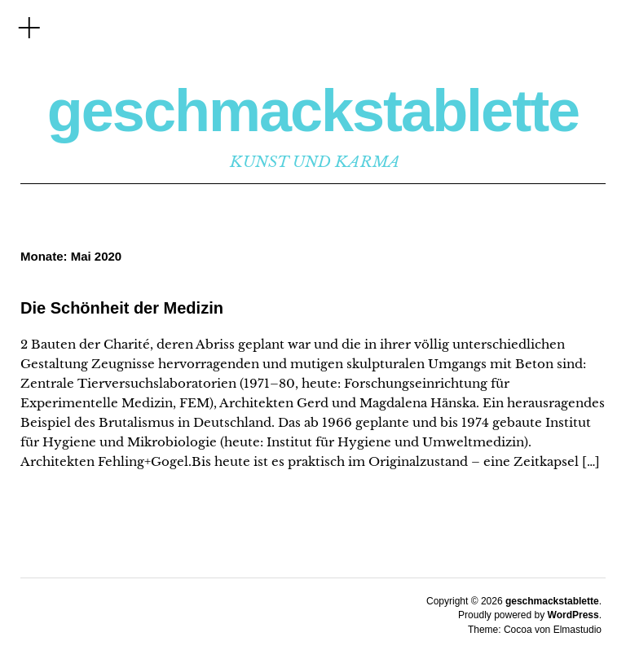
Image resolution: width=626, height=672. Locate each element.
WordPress (573, 615)
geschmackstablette (313, 111)
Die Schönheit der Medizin (122, 308)
